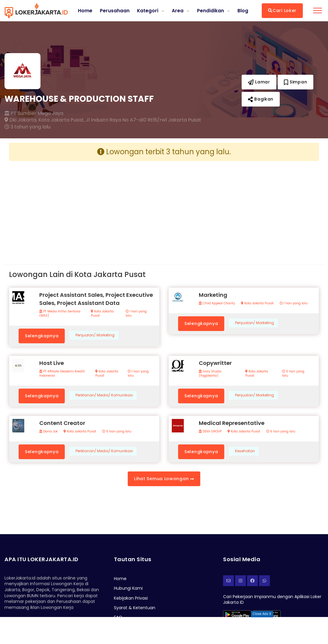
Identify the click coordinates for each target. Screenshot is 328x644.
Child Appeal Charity (217, 303)
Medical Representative (232, 423)
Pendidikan (210, 10)
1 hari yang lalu (136, 314)
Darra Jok (48, 432)
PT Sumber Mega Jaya (34, 113)
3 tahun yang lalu (27, 127)
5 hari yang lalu (293, 374)
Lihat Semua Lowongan (164, 479)
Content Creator (62, 423)
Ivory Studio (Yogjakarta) (210, 374)
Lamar (259, 82)
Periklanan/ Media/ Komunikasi (104, 395)
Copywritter (215, 363)
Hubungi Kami (128, 588)
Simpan (296, 82)
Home (85, 11)
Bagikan (261, 99)
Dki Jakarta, (21, 120)
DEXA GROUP (210, 432)
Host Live (52, 363)
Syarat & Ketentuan (135, 608)
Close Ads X (262, 614)
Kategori (148, 10)
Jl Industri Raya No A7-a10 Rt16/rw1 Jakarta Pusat (143, 120)
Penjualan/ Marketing (95, 335)
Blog (243, 11)
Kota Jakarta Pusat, (61, 120)
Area (178, 10)
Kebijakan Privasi (131, 598)
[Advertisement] (84, 208)
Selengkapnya (42, 336)
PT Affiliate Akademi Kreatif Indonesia (62, 374)
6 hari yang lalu (281, 432)
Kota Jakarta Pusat (102, 314)
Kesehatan (245, 451)
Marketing (213, 295)
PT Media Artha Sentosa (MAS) (60, 314)
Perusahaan (114, 11)
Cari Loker (282, 11)
